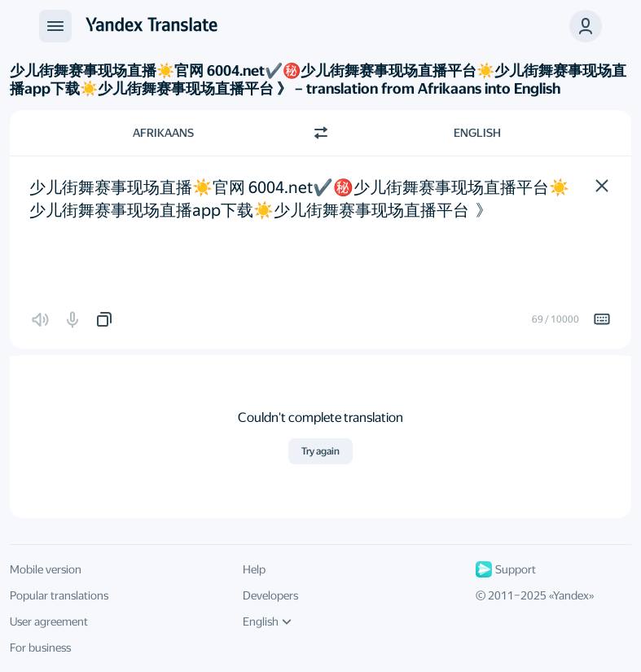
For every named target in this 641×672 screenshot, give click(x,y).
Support (506, 569)
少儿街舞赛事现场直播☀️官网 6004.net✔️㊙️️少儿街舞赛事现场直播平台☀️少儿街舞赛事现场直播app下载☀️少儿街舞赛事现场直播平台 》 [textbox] (299, 199)
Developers (270, 595)
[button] (602, 186)
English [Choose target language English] (477, 133)
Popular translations (59, 595)
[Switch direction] (321, 133)
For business (40, 648)
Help (254, 569)
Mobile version (46, 569)
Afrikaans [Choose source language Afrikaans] (163, 133)
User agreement (49, 621)
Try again (320, 451)
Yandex (571, 595)
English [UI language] (267, 621)
